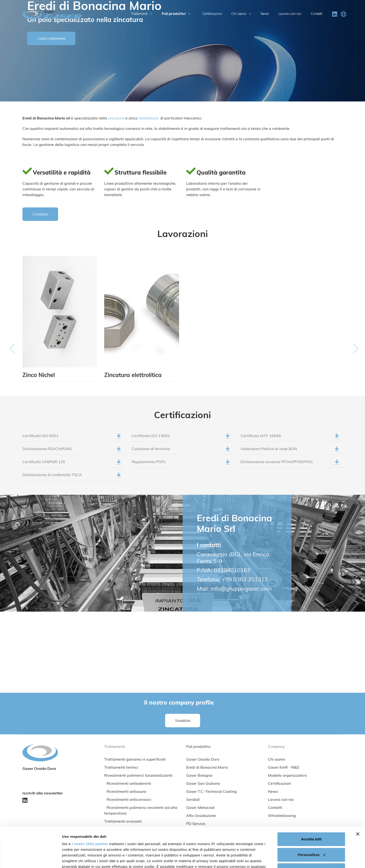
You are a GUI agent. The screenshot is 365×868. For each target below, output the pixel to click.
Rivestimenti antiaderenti (129, 784)
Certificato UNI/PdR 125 (72, 464)
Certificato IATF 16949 (290, 438)
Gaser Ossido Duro (203, 760)
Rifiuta (311, 833)
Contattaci (40, 215)
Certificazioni (212, 14)
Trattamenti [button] (142, 14)
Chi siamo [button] (241, 14)
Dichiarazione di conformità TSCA (72, 477)
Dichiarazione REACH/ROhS (72, 451)
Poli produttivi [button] (176, 14)
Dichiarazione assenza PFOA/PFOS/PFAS (290, 464)
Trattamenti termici (121, 768)
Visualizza (183, 721)
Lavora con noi (290, 14)
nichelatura (148, 118)
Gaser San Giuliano (203, 784)
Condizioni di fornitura (181, 451)
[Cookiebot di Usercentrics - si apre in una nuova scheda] (31, 859)
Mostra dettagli (75, 859)
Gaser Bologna (199, 776)
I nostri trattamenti (51, 39)
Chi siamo (277, 760)
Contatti (316, 14)
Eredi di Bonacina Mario (207, 768)
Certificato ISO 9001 (72, 438)
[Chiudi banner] (358, 797)
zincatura (117, 118)
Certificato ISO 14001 (181, 438)
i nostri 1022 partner (90, 806)
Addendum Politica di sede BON (290, 451)
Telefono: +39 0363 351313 (232, 580)
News (265, 14)
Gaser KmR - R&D (284, 768)
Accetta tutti (311, 802)
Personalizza (311, 817)
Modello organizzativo (287, 776)
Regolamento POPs (181, 464)
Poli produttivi (198, 747)
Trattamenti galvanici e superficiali (135, 760)
